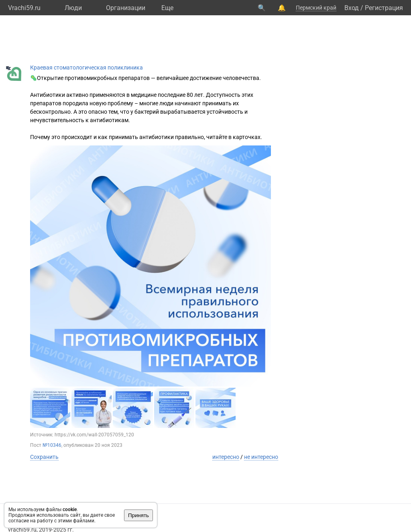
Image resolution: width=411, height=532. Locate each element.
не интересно (261, 457)
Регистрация (384, 8)
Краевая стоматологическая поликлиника (86, 68)
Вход (352, 8)
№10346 (52, 445)
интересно (226, 457)
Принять (138, 515)
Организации (126, 8)
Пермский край (316, 8)
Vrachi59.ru (24, 8)
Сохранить (44, 457)
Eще (167, 8)
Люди (73, 8)
